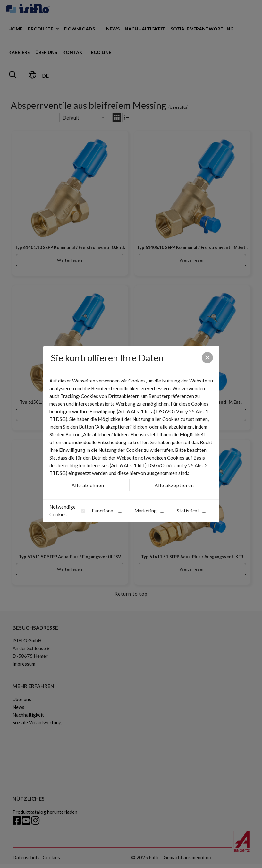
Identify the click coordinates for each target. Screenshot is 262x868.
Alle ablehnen (88, 485)
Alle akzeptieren (174, 485)
